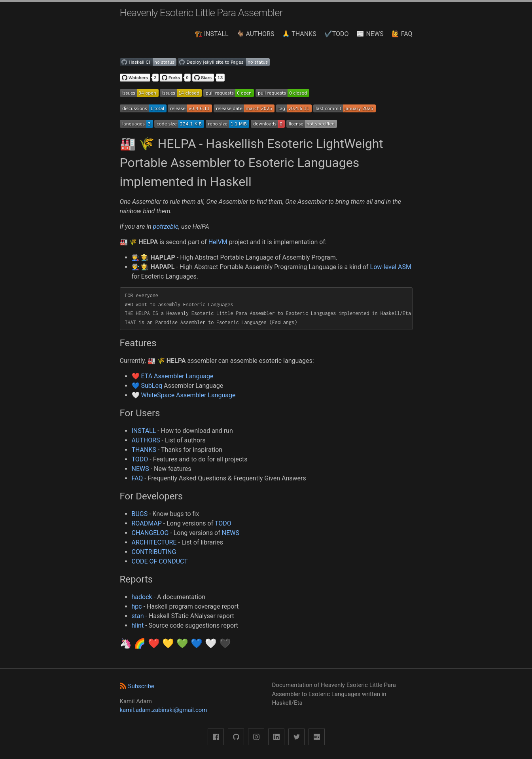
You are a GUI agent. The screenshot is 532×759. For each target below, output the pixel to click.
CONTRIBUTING (154, 552)
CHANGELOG (150, 533)
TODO (140, 459)
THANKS (144, 450)
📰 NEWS (370, 34)
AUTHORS (146, 440)
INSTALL (144, 431)
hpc (137, 606)
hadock (142, 597)
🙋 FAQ (402, 34)
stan (138, 616)
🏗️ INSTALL (212, 34)
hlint (138, 625)
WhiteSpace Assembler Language (188, 395)
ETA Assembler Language (177, 376)
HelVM (218, 242)
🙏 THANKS (299, 34)
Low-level (383, 267)
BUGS (140, 514)
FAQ (137, 478)
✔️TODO (337, 34)
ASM (405, 267)
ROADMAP (147, 523)
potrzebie (166, 227)
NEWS (140, 469)
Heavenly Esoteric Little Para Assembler (201, 13)
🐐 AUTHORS (256, 34)
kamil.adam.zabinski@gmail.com (164, 710)
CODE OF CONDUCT (160, 561)
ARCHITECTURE (154, 542)
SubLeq (151, 386)
